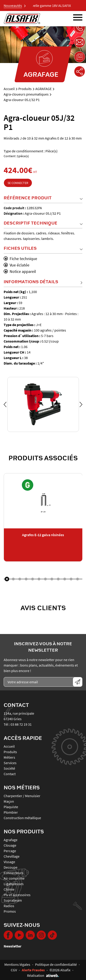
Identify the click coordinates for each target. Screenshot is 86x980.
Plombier (11, 812)
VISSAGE (9, 862)
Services (10, 763)
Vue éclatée (17, 265)
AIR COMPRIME (14, 878)
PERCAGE (10, 851)
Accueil (9, 89)
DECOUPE (11, 867)
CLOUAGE (10, 845)
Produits (25, 89)
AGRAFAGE (43, 89)
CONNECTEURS (14, 873)
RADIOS (9, 906)
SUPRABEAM (13, 900)
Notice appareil (20, 271)
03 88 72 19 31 (21, 724)
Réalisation (43, 975)
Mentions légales (17, 964)
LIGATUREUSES (14, 884)
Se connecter (18, 183)
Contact (10, 774)
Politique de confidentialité (56, 964)
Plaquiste (11, 807)
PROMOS (10, 911)
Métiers (9, 757)
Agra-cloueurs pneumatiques (26, 94)
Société (9, 768)
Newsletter (12, 946)
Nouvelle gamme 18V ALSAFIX (51, 5)
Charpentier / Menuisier (22, 796)
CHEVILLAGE (12, 856)
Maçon (9, 801)
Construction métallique (22, 818)
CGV (14, 970)
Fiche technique (20, 259)
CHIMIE (9, 889)
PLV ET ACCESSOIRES (17, 895)
